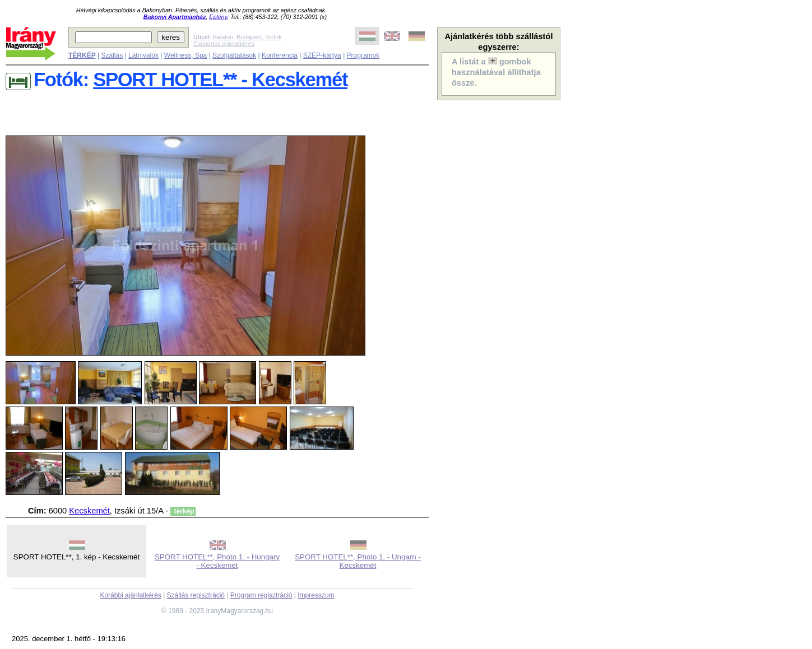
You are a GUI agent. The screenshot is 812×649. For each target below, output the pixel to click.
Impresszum (316, 595)
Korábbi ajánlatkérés (130, 595)
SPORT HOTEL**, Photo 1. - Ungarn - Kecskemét (358, 561)
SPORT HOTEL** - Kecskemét (220, 80)
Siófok (273, 37)
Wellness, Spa (185, 55)
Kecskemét (89, 511)
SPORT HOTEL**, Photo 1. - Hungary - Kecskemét (217, 561)
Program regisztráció (261, 595)
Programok (363, 55)
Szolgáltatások (234, 55)
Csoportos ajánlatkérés (224, 44)
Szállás (112, 55)
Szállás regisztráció (196, 595)
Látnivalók (143, 55)
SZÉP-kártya (322, 55)
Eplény (218, 17)
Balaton (223, 37)
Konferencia (280, 55)
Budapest (249, 37)
